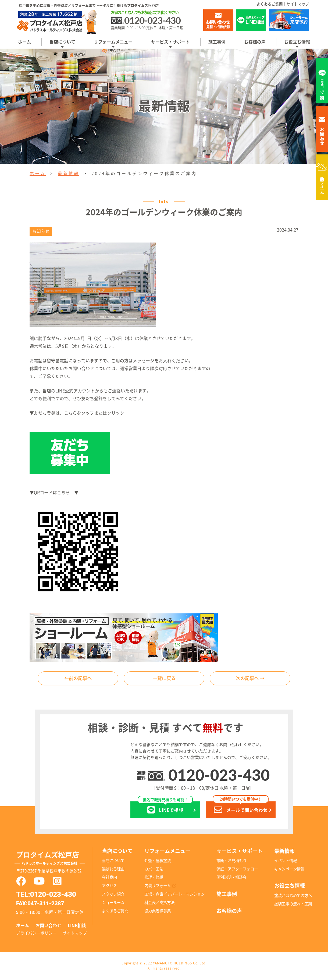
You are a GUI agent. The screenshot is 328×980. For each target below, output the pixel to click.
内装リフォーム (322, 183)
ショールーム (113, 903)
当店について (62, 42)
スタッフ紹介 (113, 895)
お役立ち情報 (297, 42)
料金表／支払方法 (159, 903)
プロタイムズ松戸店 (55, 860)
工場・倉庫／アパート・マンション (174, 895)
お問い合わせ (48, 926)
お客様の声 (255, 42)
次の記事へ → (250, 679)
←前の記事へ (78, 679)
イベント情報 (286, 861)
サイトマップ (298, 4)
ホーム (24, 42)
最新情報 (69, 173)
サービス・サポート (170, 42)
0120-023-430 (219, 775)
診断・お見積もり (231, 861)
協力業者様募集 (158, 911)
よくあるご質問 (270, 4)
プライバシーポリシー (36, 934)
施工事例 (217, 42)
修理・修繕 (154, 878)
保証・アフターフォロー (237, 870)
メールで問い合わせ (241, 808)
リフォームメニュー (113, 42)
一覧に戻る (164, 679)
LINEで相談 (165, 808)
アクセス (109, 886)
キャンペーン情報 (289, 870)
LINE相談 (77, 926)
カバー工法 (154, 870)
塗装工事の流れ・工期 (293, 904)
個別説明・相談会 (231, 878)
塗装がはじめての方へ (293, 896)
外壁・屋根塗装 (158, 861)
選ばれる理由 (113, 870)
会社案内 (109, 878)
